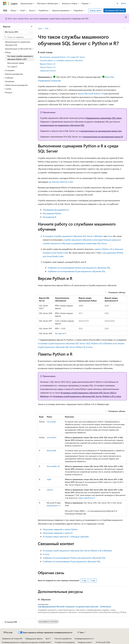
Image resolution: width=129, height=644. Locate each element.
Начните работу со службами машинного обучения (61, 60)
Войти (123, 3)
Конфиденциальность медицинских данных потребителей (26, 642)
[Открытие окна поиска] (117, 3)
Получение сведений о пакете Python (60, 529)
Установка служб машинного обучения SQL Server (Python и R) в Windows (77, 551)
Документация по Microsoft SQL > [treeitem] (19, 49)
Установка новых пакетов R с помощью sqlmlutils (66, 537)
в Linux (46, 554)
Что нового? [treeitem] (12, 67)
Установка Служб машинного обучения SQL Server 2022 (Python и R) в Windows (75, 343)
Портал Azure (95, 10)
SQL (47, 28)
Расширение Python (52, 213)
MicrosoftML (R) (53, 466)
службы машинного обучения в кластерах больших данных (91, 240)
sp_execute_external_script (61, 182)
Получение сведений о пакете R (58, 533)
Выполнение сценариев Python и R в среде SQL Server (62, 57)
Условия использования (65, 642)
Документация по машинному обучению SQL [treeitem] (18, 43)
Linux (110, 236)
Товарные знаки (84, 642)
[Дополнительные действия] (124, 29)
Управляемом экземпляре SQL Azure (104, 118)
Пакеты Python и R (48, 67)
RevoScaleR (51, 450)
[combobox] (18, 32)
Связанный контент (48, 71)
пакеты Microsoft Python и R (91, 93)
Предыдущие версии (34, 639)
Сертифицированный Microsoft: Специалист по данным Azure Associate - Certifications (74, 607)
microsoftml (52, 437)
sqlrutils (50, 490)
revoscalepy (51, 422)
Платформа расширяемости (56, 210)
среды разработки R (86, 498)
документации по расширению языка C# (103, 137)
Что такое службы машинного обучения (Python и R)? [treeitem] (20, 58)
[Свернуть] (32, 27)
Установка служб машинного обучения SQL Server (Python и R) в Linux (87, 396)
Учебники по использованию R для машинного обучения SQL (77, 271)
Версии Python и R (48, 64)
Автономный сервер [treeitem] (16, 63)
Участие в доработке (63, 639)
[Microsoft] (5, 3)
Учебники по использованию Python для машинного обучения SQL (79, 268)
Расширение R (50, 217)
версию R (62, 333)
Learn (40, 28)
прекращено (52, 505)
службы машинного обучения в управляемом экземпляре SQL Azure (75, 243)
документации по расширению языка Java (101, 131)
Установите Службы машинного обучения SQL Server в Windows (73, 236)
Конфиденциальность (84, 639)
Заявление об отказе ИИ (12, 639)
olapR (49, 479)
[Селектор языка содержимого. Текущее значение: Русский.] (8, 632)
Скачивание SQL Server (115, 10)
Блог (47, 639)
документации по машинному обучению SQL (62, 125)
